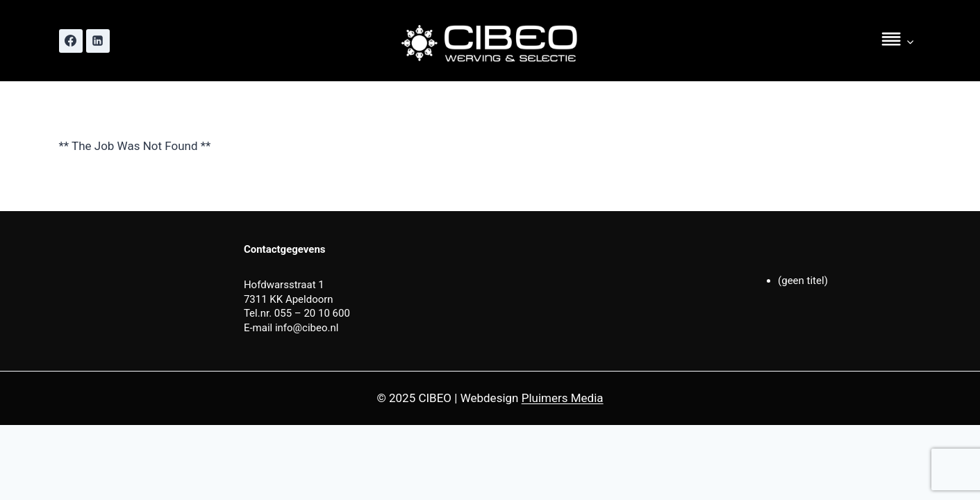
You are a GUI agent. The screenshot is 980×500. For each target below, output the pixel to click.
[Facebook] (71, 41)
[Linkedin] (98, 41)
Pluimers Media (563, 398)
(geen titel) (803, 281)
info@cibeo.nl (307, 328)
